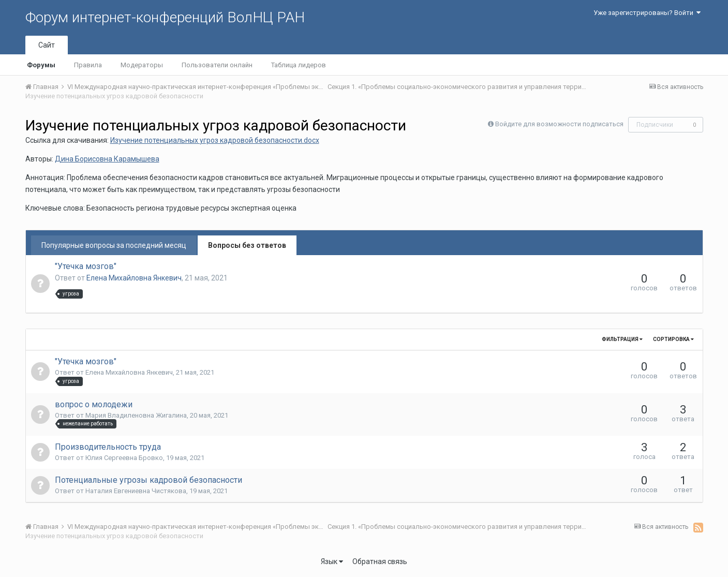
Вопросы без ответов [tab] (247, 245)
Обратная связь (380, 561)
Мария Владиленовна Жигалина (136, 415)
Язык (332, 561)
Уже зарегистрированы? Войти (647, 13)
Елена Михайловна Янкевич (134, 278)
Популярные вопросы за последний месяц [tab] (114, 245)
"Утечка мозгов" (86, 266)
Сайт (47, 45)
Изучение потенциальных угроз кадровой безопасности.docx (215, 140)
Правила (88, 65)
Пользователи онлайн (217, 65)
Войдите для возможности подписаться (559, 124)
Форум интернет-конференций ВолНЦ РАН (165, 17)
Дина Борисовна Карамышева (107, 159)
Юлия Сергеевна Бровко (124, 458)
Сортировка (673, 339)
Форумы (41, 65)
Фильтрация (622, 339)
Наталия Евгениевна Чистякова (136, 491)
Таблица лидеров (299, 65)
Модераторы (142, 65)
